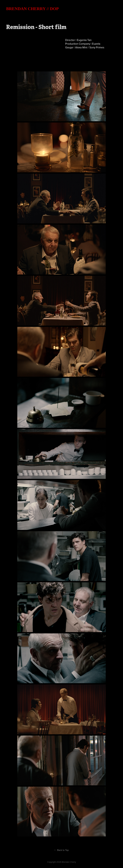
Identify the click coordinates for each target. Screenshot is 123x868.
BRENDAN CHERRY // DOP (32, 9)
